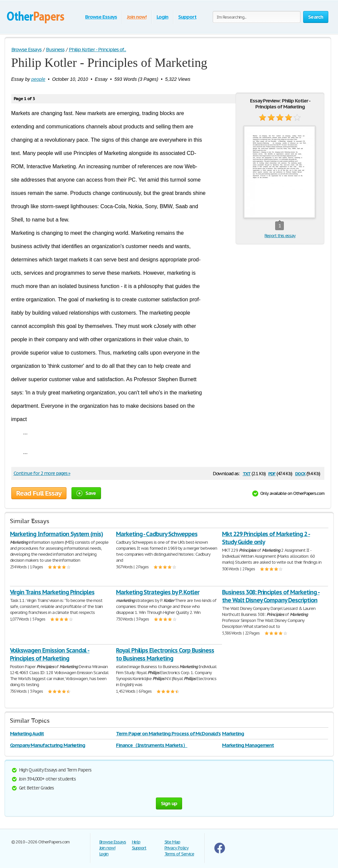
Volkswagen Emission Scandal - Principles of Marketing (50, 654)
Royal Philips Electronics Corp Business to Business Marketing (165, 654)
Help (136, 842)
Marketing (233, 733)
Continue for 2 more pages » (42, 473)
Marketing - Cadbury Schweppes (157, 534)
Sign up (169, 803)
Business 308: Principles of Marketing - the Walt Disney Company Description (271, 596)
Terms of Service (179, 854)
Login (163, 17)
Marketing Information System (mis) (57, 534)
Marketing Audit (27, 733)
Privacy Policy (176, 848)
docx (300, 473)
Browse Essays (101, 17)
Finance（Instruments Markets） (152, 745)
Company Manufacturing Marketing (48, 745)
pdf (272, 473)
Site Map (172, 842)
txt (247, 473)
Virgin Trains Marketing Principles (52, 592)
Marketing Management (248, 745)
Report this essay (280, 236)
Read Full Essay (39, 493)
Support (187, 17)
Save (86, 493)
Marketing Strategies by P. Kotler (158, 592)
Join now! (137, 17)
